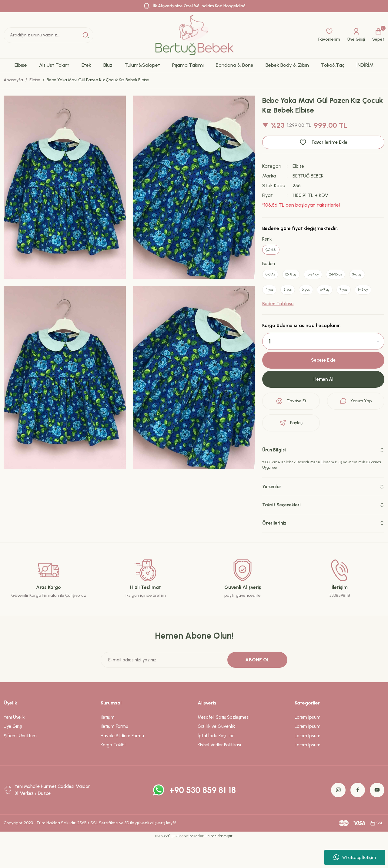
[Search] (48, 35)
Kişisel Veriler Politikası (219, 773)
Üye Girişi (13, 754)
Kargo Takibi (113, 773)
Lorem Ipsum (308, 745)
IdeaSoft (163, 863)
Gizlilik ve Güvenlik (216, 754)
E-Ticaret (181, 864)
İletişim (108, 745)
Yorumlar (272, 514)
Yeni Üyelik (14, 745)
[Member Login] (356, 35)
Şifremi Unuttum (20, 763)
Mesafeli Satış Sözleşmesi (224, 745)
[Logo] (194, 35)
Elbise (299, 166)
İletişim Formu (114, 754)
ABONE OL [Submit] (257, 687)
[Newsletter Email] (194, 687)
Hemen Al (323, 407)
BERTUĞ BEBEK (309, 176)
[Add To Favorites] (323, 142)
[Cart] (378, 35)
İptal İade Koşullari (216, 763)
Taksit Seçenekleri (283, 533)
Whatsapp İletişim (355, 857)
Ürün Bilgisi (275, 478)
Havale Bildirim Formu (122, 763)
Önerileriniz (275, 551)
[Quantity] (323, 368)
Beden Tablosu (278, 330)
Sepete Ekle (323, 387)
